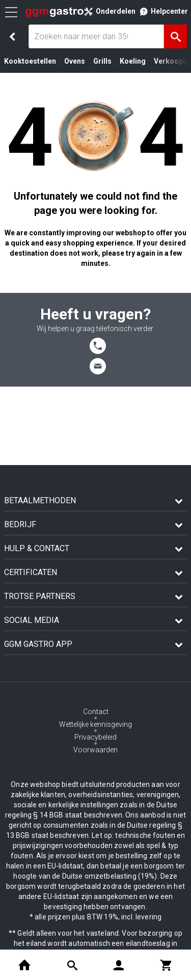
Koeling (133, 61)
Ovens (75, 61)
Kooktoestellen (30, 61)
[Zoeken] (175, 36)
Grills (102, 61)
